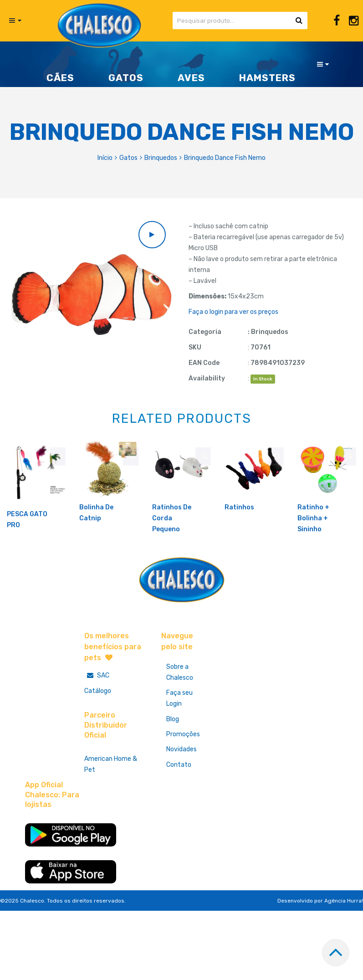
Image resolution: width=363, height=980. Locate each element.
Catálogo (98, 715)
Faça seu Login (181, 724)
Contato (181, 795)
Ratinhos (239, 531)
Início (105, 158)
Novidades (183, 778)
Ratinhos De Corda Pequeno (172, 542)
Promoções (185, 762)
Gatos (128, 158)
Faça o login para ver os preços (233, 312)
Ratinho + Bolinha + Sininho (313, 542)
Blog (174, 746)
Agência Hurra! (344, 929)
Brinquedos (161, 158)
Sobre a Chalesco (181, 696)
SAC (97, 699)
